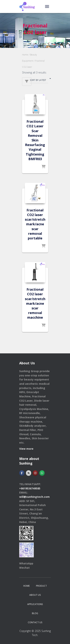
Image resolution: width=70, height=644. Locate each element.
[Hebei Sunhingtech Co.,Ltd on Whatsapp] (42, 473)
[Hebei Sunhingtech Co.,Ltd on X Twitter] (29, 473)
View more (26, 449)
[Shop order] (39, 81)
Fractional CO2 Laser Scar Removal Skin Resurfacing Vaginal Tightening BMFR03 (35, 140)
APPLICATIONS (35, 604)
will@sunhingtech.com (34, 497)
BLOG (35, 613)
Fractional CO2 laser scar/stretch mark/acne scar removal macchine (35, 303)
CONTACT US (35, 622)
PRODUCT (41, 586)
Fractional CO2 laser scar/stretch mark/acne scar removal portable (35, 224)
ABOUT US (35, 595)
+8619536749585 (30, 488)
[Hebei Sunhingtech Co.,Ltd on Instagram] (35, 473)
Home (25, 55)
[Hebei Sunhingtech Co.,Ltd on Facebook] (22, 473)
